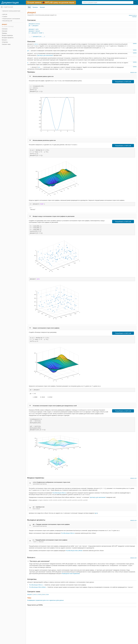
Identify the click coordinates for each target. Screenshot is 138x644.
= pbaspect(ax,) (37, 37)
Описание (5, 31)
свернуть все (133, 72)
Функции (42, 7)
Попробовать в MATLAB (123, 82)
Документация (10, 3)
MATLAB (5, 14)
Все (29, 7)
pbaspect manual (34, 31)
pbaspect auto (34, 29)
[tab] (82, 76)
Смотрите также (6, 44)
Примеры (4, 33)
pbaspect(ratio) (34, 24)
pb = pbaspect (34, 26)
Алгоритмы (5, 42)
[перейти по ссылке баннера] (51, 2)
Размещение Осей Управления (71, 574)
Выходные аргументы (8, 38)
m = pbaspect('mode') (36, 33)
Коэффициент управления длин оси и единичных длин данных (46, 600)
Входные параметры (7, 35)
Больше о (5, 40)
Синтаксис (5, 29)
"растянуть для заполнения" (45, 55)
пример (135, 43)
